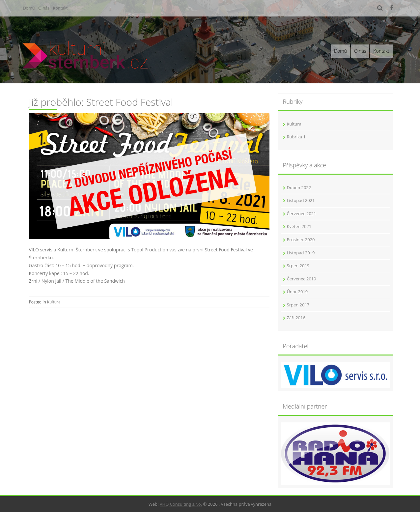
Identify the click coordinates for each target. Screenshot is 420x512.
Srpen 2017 (298, 305)
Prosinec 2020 (301, 240)
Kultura (54, 302)
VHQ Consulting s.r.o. (181, 504)
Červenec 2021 (302, 213)
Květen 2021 (299, 226)
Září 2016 (296, 318)
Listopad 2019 (301, 253)
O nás (44, 8)
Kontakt (60, 8)
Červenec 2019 (302, 279)
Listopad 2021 (301, 200)
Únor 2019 (297, 292)
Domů (29, 8)
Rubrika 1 (296, 137)
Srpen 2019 (298, 266)
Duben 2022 (299, 187)
